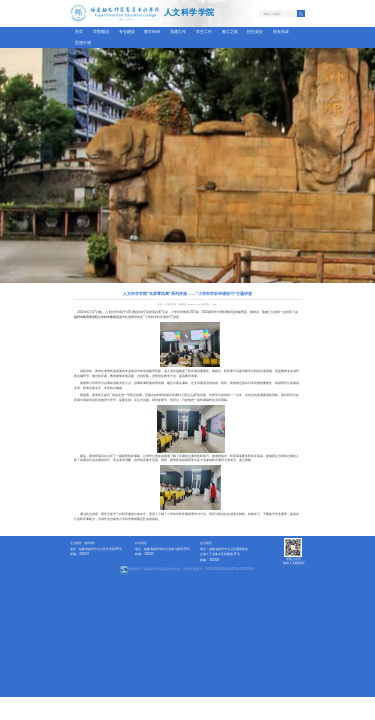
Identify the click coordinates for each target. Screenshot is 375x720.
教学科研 (152, 32)
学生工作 (204, 32)
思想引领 (83, 43)
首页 (79, 32)
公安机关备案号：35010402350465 (204, 569)
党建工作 (178, 32)
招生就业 (255, 32)
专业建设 (127, 32)
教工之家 (230, 32)
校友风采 (281, 32)
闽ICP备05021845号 (241, 569)
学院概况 (101, 32)
